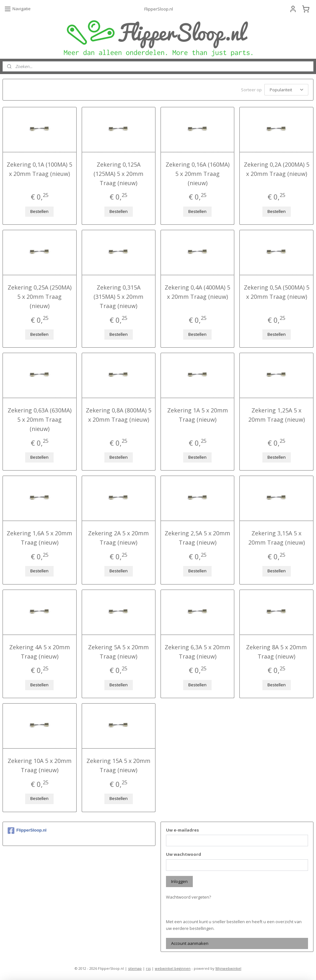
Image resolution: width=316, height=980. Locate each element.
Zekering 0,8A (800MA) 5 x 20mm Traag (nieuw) (119, 415)
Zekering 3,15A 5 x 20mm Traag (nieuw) (277, 538)
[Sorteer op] (286, 90)
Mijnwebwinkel (228, 968)
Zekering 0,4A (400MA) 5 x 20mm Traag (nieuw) (197, 292)
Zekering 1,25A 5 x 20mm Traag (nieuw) (277, 415)
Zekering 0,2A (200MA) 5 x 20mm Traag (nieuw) (277, 169)
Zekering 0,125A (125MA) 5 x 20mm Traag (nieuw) (118, 174)
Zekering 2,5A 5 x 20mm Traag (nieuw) (197, 538)
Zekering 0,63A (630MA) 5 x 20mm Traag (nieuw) (40, 419)
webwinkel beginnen (173, 968)
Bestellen (39, 211)
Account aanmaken (190, 943)
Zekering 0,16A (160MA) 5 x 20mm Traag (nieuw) (198, 174)
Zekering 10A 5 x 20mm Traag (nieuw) (40, 765)
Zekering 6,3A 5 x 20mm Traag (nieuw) (197, 652)
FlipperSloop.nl (27, 831)
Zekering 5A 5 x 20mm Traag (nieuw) (118, 652)
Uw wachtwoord (184, 854)
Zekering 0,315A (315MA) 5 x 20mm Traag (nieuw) (118, 297)
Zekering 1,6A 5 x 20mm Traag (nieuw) (39, 538)
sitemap (135, 968)
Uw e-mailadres (182, 830)
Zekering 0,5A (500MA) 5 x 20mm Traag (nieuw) (277, 292)
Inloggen (179, 881)
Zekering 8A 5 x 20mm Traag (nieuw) (276, 652)
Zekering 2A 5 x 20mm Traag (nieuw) (118, 538)
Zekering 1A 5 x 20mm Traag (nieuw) (198, 415)
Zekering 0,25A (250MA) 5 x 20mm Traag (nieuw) (40, 297)
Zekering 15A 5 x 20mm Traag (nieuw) (118, 765)
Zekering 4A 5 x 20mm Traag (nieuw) (40, 652)
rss (148, 968)
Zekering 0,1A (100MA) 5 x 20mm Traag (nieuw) (39, 169)
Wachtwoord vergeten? (188, 897)
